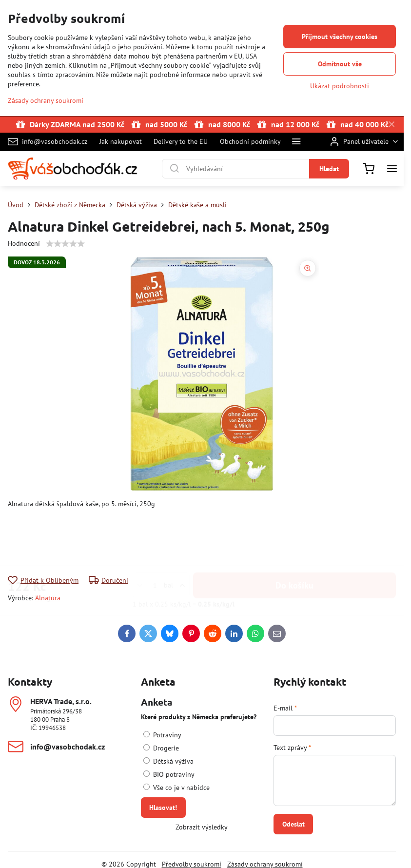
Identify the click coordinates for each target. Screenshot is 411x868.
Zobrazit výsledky (202, 827)
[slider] (65, 244)
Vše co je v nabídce (176, 788)
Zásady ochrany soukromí (46, 100)
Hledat (329, 169)
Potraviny (162, 735)
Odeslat (294, 824)
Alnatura (48, 598)
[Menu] (392, 169)
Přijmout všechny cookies (340, 37)
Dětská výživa (168, 761)
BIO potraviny (169, 774)
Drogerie (161, 748)
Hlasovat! (163, 808)
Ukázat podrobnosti (340, 86)
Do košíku (294, 537)
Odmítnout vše (340, 64)
